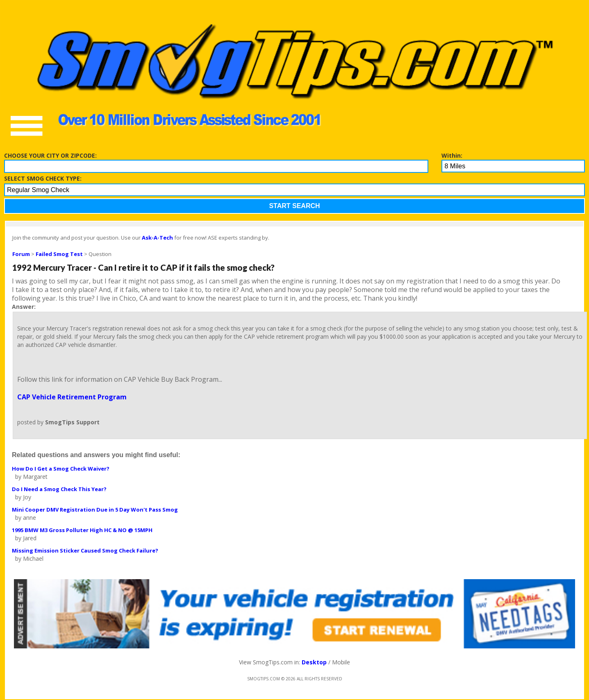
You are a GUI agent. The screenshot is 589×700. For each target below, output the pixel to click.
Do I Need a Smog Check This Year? (59, 489)
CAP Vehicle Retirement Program (72, 397)
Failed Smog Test (59, 254)
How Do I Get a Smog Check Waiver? (61, 469)
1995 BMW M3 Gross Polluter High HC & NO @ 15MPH (82, 530)
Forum (21, 254)
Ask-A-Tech (157, 238)
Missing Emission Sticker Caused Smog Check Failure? (85, 550)
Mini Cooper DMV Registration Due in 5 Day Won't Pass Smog (95, 510)
